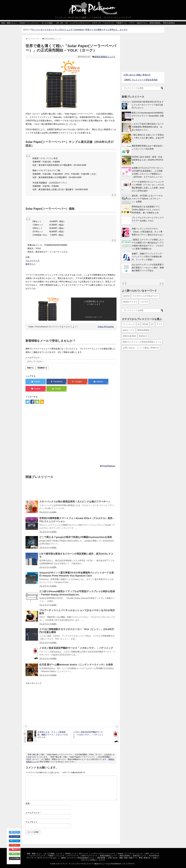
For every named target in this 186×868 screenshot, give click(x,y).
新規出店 (143, 336)
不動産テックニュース (56, 856)
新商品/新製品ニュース (105, 57)
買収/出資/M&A (169, 23)
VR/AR (145, 324)
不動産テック (121, 23)
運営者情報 (101, 858)
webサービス (142, 23)
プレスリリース (32, 261)
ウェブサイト (31, 822)
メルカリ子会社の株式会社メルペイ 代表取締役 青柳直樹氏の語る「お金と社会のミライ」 (148, 127)
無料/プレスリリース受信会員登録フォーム (142, 342)
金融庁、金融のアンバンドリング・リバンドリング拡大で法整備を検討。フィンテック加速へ (148, 257)
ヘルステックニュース (37, 856)
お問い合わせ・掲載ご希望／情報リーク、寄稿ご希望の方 (129, 858)
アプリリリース (73, 856)
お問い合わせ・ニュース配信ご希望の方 (141, 348)
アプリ (132, 23)
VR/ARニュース (71, 854)
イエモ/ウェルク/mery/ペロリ (145, 296)
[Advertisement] (71, 434)
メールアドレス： (33, 358)
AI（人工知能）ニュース (53, 854)
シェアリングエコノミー (80, 23)
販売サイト (30, 264)
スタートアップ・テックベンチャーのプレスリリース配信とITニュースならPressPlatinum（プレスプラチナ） (96, 864)
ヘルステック (108, 23)
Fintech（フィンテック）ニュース (130, 854)
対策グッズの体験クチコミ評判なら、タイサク (106, 30)
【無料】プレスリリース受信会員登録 (140, 80)
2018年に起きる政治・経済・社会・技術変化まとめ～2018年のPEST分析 (148, 160)
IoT (67, 23)
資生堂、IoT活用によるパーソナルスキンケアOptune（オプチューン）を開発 (147, 199)
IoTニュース (84, 854)
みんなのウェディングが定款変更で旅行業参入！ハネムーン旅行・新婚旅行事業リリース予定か (148, 268)
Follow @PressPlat (106, 327)
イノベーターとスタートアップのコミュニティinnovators (58, 30)
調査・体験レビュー (9, 23)
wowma (126, 296)
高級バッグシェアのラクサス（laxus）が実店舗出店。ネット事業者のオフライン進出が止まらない (148, 232)
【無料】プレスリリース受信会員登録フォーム (77, 858)
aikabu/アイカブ (130, 302)
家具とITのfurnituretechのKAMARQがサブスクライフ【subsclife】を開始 (148, 116)
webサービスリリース (89, 856)
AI (138, 324)
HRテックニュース (152, 854)
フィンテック (129, 324)
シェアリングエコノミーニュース (103, 854)
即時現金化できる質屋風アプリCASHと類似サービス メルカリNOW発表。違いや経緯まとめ (146, 210)
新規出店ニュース (140, 856)
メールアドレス (33, 813)
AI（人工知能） (48, 23)
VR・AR (60, 23)
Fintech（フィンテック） (29, 23)
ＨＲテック (96, 23)
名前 (28, 803)
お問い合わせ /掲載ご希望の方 (137, 75)
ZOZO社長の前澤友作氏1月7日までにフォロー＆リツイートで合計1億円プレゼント (148, 105)
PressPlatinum (109, 466)
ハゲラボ (144, 302)
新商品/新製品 (155, 23)
